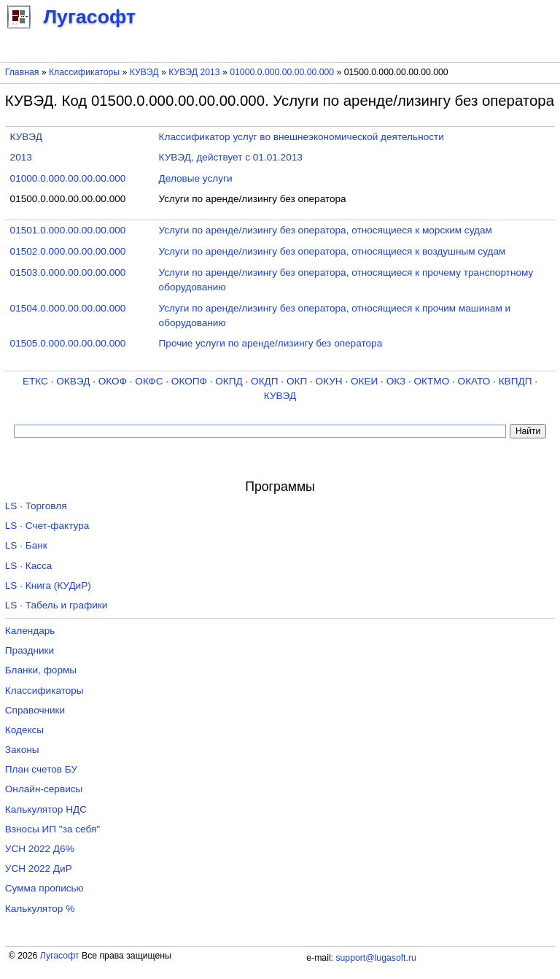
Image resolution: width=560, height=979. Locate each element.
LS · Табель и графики (57, 605)
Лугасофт (60, 956)
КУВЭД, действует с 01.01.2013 (231, 157)
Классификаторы (84, 72)
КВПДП (516, 381)
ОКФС (149, 381)
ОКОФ (113, 381)
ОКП (297, 381)
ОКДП (264, 381)
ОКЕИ (364, 381)
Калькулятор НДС (46, 809)
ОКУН (329, 381)
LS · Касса (29, 566)
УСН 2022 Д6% (40, 849)
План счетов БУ (41, 769)
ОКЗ (396, 381)
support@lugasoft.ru (376, 958)
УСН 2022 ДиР (39, 868)
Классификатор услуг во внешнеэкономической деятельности (302, 137)
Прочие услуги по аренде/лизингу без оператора (271, 343)
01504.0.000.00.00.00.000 (68, 308)
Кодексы (24, 730)
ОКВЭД (73, 381)
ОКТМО (432, 381)
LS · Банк (26, 545)
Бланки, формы (41, 670)
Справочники (35, 710)
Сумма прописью (44, 888)
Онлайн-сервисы (44, 789)
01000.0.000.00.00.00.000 (282, 72)
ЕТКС (35, 381)
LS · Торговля (36, 506)
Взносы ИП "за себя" (52, 829)
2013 (21, 157)
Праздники (30, 650)
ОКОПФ (189, 381)
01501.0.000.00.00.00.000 (68, 230)
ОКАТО (474, 381)
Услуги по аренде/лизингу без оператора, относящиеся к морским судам (326, 230)
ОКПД (229, 381)
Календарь (30, 631)
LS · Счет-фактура (47, 526)
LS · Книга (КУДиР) (48, 585)
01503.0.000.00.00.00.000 (68, 272)
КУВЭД (144, 72)
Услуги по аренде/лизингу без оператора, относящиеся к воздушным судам (332, 251)
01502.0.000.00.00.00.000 (68, 251)
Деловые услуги (196, 178)
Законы (22, 750)
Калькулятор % (40, 909)
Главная (22, 72)
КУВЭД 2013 (194, 72)
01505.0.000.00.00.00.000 (68, 343)
